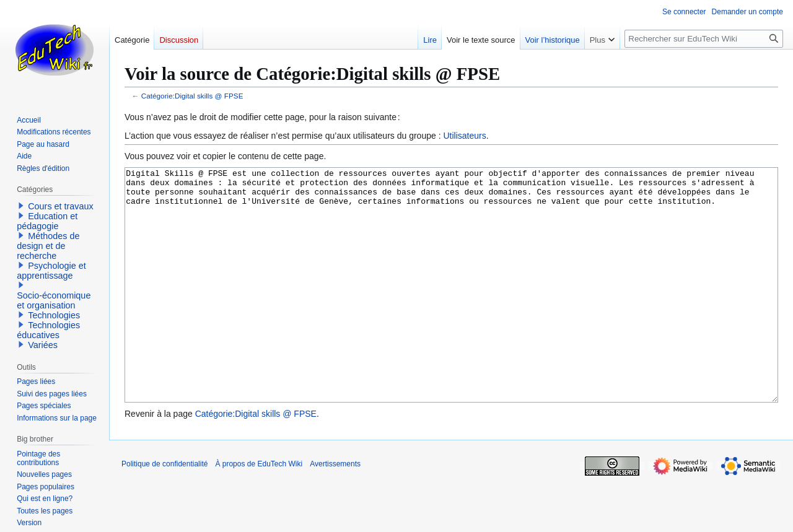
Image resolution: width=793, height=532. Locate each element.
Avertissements (335, 510)
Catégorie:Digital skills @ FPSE (192, 96)
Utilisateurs (464, 136)
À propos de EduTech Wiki (259, 510)
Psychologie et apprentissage (51, 271)
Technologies (54, 315)
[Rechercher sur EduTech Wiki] (704, 39)
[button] (21, 206)
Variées (43, 345)
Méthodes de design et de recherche (48, 246)
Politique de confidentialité (164, 510)
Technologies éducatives (48, 330)
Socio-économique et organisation (54, 300)
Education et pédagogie (47, 221)
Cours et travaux (61, 206)
